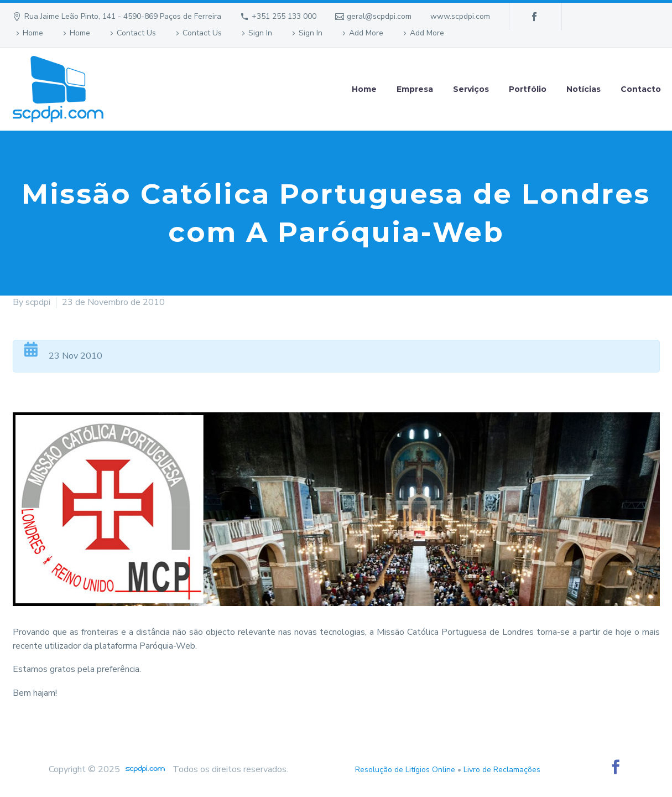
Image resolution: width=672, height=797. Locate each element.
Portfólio (528, 89)
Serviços (471, 89)
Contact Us (136, 33)
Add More (366, 33)
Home (33, 33)
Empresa (415, 89)
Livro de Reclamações (502, 770)
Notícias (584, 89)
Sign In (260, 33)
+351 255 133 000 (284, 16)
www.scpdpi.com (460, 16)
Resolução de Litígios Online (405, 770)
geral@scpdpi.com (379, 16)
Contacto (641, 89)
